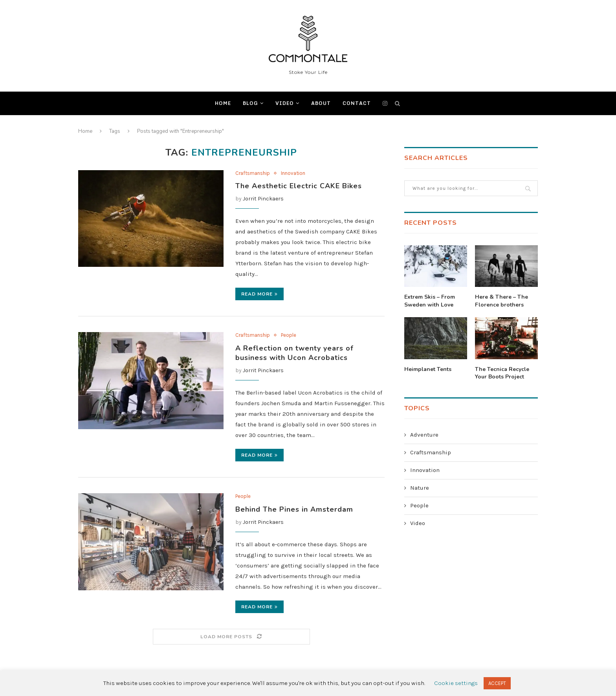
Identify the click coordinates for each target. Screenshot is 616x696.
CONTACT (357, 103)
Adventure (424, 435)
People (289, 335)
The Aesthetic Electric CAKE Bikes (299, 186)
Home (223, 103)
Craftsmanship (253, 173)
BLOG (250, 103)
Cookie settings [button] (456, 683)
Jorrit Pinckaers (263, 199)
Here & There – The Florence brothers (501, 301)
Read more (259, 294)
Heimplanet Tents (428, 369)
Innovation (293, 173)
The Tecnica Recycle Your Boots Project (502, 373)
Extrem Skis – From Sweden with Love (430, 301)
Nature (420, 488)
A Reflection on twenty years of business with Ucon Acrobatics (294, 353)
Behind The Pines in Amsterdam (294, 509)
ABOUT (321, 103)
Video (285, 103)
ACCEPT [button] (497, 683)
